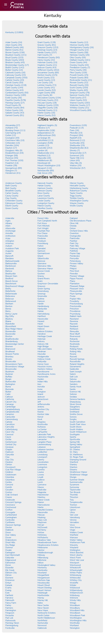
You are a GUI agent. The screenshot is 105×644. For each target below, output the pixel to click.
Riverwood (75, 336)
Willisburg (75, 595)
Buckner (9, 374)
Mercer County (77, 183)
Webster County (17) (80, 105)
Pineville (74, 274)
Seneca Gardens (77, 399)
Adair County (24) (14, 42)
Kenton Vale (43, 414)
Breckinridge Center (15, 344)
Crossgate (10, 512)
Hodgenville (43, 357)
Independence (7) (46, 133)
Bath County (11, 186)
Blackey (9, 319)
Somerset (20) (77, 156)
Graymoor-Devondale (48, 284)
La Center (42, 429)
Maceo (41, 487)
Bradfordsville (12, 339)
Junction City (43, 409)
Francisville (43, 236)
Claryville (10, 455)
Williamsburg (76, 590)
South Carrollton (77, 422)
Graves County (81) (47, 45)
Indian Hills (43, 382)
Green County (12, 208)
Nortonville (43, 623)
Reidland (74, 326)
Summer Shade (77, 480)
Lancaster (42, 439)
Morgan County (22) (79, 50)
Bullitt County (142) (15, 68)
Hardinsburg (43, 306)
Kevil (40, 419)
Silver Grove (76, 404)
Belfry (8, 289)
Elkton (8, 575)
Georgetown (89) (14, 168)
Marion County (44, 206)
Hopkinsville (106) (46, 130)
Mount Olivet (44, 585)
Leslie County (44, 201)
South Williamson (78, 432)
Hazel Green (43, 326)
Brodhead (10, 352)
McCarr (41, 525)
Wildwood (75, 588)
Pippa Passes (76, 279)
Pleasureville (76, 291)
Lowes (41, 475)
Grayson (41, 286)
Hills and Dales (45, 349)
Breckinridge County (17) (17, 65)
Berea (8, 309)
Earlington (10, 553)
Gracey (41, 276)
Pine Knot (74, 271)
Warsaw (74, 538)
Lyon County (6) (45, 95)
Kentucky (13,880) (14, 32)
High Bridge (43, 346)
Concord (9, 485)
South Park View (78, 424)
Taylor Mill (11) (77, 158)
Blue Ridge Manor (14, 329)
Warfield (74, 535)
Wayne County (77, 203)
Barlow (9, 271)
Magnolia (42, 492)
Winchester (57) (78, 168)
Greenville (42, 296)
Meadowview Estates (48, 545)
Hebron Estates (45, 331)
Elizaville (9, 568)
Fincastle (10, 615)
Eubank (9, 585)
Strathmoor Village (79, 475)
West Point (75, 558)
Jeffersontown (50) (47, 135)
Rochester (75, 341)
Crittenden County (14, 201)
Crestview (10, 505)
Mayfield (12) (44, 156)
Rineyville (74, 331)
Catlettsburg (11, 429)
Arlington (10, 241)
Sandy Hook (76, 387)
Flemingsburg (12, 625)
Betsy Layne (11, 314)
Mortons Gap (44, 580)
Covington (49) (12, 138)
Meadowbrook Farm (47, 542)
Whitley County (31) (79, 108)
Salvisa (73, 379)
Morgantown (44, 578)
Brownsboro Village (15, 367)
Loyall (40, 477)
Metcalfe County (78, 186)
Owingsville (75, 236)
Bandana (9, 258)
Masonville (43, 512)
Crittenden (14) (13, 143)
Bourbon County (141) (16, 55)
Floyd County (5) (13, 105)
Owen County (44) (78, 62)
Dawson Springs (13, 525)
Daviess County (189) (16, 95)
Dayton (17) (11, 148)
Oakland (74, 218)
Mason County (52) (47, 115)
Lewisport (42, 457)
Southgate (75, 434)
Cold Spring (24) (13, 133)
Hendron (42, 334)
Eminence (10, 580)
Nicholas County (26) (80, 55)
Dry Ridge (10, 545)
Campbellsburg (13, 409)
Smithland (74, 412)
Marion (41, 502)
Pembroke (75, 256)
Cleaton (9, 462)
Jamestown (43, 399)
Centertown (11, 442)
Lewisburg (42, 455)
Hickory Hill (43, 344)
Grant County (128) (47, 42)
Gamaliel (42, 248)
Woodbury (75, 608)
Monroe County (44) (79, 45)
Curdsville (10, 520)
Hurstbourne (43, 372)
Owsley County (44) (79, 65)
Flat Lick (9, 618)
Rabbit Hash (76, 316)
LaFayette (42, 432)
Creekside (10, 500)
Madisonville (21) (46, 153)
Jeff (39, 402)
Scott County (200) (79, 88)
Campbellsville (12, 412)
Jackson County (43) (47, 68)
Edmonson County (14, 203)
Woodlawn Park (77, 615)
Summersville (76, 482)
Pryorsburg (75, 314)
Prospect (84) (76, 135)
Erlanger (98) (12, 156)
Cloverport (10, 467)
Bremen (9, 346)
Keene (41, 412)
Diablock (9, 530)
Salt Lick (74, 377)
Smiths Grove (76, 414)
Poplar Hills (75, 299)
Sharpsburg (75, 402)
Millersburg (43, 558)
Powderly (74, 301)
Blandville (10, 324)
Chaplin (9, 450)
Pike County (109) (78, 73)
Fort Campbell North (47, 221)
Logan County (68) (46, 93)
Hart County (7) (45, 55)
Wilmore (74, 598)
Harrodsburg (43, 314)
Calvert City (11, 402)
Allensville (10, 228)
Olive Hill (74, 223)
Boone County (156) (15, 52)
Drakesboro (11, 540)
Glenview (42, 264)
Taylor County (76, 193)
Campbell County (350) (16, 78)
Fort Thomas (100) (14, 160)
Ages (8, 221)
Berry (8, 311)
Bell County (11, 188)
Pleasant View (77, 289)
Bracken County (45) (15, 62)
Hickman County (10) (47, 62)
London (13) (43, 145)
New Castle (43, 605)
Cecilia (8, 439)
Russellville (75, 361)
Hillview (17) (44, 128)
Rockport (74, 346)
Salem (73, 374)
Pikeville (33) (76, 133)
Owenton (74, 233)
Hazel (40, 324)
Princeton (74, 309)
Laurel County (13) (46, 80)
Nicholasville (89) (46, 171)
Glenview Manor (45, 269)
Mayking (41, 517)
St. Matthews (76, 455)
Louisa (41, 472)
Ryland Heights (77, 364)
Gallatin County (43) (15, 113)
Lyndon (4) (43, 150)
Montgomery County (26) (82, 47)
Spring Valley (76, 444)
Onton (73, 228)
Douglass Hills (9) (14, 150)
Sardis (73, 389)
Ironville (41, 387)
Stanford (74, 462)
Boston (9, 336)
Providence (75, 311)
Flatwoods (10, 620)
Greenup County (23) (47, 50)
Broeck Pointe (12, 354)
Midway (41, 555)
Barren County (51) (14, 50)
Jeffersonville (44, 404)
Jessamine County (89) (48, 73)
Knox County (43, 193)
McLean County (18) (47, 103)
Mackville (42, 490)
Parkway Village (77, 248)
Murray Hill (43, 600)
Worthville (75, 623)
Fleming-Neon (12, 623)
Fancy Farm (11, 603)
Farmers (9, 608)
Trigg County (76, 196)
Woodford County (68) (81, 110)
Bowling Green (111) (15, 130)
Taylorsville (75, 490)
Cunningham (11, 517)
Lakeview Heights (46, 437)
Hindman (42, 352)
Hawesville (43, 319)
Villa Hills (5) (76, 163)
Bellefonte (10, 291)
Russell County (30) (79, 85)
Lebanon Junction (46, 450)
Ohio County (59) (78, 58)
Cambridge (10, 407)
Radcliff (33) (76, 138)
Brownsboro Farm (14, 364)
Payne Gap (75, 253)
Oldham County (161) (80, 60)
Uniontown (75, 507)
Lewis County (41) (46, 88)
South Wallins (76, 429)
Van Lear (74, 515)
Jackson (41, 397)
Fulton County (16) (14, 110)
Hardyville (42, 309)
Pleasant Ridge (77, 286)
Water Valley (76, 540)
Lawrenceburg (44, 444)
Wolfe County (76, 206)
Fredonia (42, 238)
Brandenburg (11, 341)
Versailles (74, 522)
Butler (8, 392)
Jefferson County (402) (48, 70)
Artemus (10, 243)
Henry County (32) (46, 60)
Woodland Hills (77, 610)
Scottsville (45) (77, 143)
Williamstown (76, 593)
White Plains (76, 573)
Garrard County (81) (15, 115)
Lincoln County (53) (47, 90)
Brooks (9, 359)
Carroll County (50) (14, 83)
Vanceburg (75, 517)
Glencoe (41, 261)
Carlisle (9, 422)
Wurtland (74, 625)
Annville (9, 233)
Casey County (12, 196)
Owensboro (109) (78, 125)
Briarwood (10, 349)
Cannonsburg (11, 419)
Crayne (9, 497)
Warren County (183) (80, 103)
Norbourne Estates (47, 613)
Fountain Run (44, 231)
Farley (8, 605)
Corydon (9, 490)
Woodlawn (75, 613)
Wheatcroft (75, 568)
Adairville (10, 218)
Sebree (73, 394)
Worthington (76, 618)
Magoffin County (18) (48, 108)
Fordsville (10, 628)
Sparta (73, 437)
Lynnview (42, 485)
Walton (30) (76, 166)
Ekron (8, 565)
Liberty (41, 460)
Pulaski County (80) (79, 78)
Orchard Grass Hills (79, 231)
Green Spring (44, 289)
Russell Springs (77, 359)
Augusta (9, 251)
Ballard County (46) (15, 47)
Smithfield (75, 409)
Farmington (11, 610)
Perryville (74, 258)
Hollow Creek (44, 359)
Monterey (42, 568)
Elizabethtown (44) (14, 153)
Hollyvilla (42, 361)
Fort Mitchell (43, 226)
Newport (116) (45, 168)
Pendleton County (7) (80, 68)
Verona (73, 520)
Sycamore (74, 485)
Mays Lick (42, 520)
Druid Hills (10, 542)
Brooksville (11, 361)
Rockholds (75, 344)
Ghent (40, 256)
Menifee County (45, 208)
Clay (7, 457)
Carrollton (10, 424)
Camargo (10, 404)
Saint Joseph (76, 372)
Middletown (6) (45, 160)
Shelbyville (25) (77, 145)
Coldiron (9, 472)
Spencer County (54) (80, 95)
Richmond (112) (77, 140)
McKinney (42, 535)
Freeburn (42, 241)
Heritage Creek (45, 336)
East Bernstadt (13, 555)
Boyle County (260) (15, 60)
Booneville (10, 334)
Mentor (41, 550)
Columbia (10, 477)
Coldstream (11, 475)
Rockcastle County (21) (81, 80)
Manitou (41, 497)
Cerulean (9, 447)
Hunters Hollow (45, 369)
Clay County (11, 198)
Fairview (9, 598)
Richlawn (74, 329)
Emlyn (8, 583)
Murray (41, 598)
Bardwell (10, 269)
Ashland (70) (12, 128)
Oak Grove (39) (45, 173)
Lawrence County (46, 198)
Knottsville (43, 424)
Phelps (73, 266)
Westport (74, 563)
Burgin (8, 379)
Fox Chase (42, 233)
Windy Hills (75, 600)
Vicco (72, 525)
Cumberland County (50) (17, 93)
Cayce (8, 437)
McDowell (42, 527)
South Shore (76, 427)
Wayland (74, 548)
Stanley (73, 465)
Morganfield (43, 575)
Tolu (72, 500)
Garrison (41, 251)
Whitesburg (75, 575)
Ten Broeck (75, 492)
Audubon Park (12, 248)
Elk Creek (10, 570)
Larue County (44, 196)
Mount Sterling (45, 588)
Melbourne (43, 548)
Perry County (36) (78, 70)
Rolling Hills (75, 352)
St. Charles (75, 450)
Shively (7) (75, 150)
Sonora (73, 417)
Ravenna (74, 321)
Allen (8, 226)
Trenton (73, 505)
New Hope (43, 610)
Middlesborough (45, 553)
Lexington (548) (45, 143)
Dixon (8, 532)
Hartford (41, 316)
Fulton (40, 246)
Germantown (44, 253)
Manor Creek (44, 500)
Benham (9, 304)
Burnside (10, 389)
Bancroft (9, 256)
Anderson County (14, 183)
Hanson (41, 301)
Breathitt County (13, 191)
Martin (40, 507)
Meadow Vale (44, 540)
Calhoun (9, 397)
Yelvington (75, 628)
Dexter (9, 527)
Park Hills (74, 246)
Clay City (10, 460)
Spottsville (75, 439)
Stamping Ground (78, 460)
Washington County (79, 201)
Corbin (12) (11, 135)
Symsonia (74, 487)
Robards (74, 339)
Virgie (72, 530)
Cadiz (8, 394)
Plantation (75, 284)
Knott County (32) (46, 78)
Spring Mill (75, 442)
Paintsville (75, 238)
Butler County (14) (14, 70)
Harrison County (45, 188)
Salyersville (75, 382)
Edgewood (11, 560)
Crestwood (11, 507)
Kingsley (41, 422)
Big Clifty (10, 316)
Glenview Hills (44, 266)
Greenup (41, 294)
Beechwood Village (15, 286)
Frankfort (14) (12, 163)
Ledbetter (42, 452)
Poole (73, 296)
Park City (74, 243)
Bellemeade (11, 294)
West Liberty (76, 555)
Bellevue (10, 299)
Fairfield (9, 595)
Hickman (41, 339)
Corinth (9, 487)
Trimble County (77, 198)
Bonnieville (11, 331)
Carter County (12, 193)
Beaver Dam (11, 276)
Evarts (8, 588)
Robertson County (78, 191)
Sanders (74, 384)
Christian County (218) (16, 85)
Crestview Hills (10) (15, 140)
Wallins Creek (76, 532)
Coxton (9, 492)
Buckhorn (10, 372)
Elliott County (12, 206)
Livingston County (46, 203)
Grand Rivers (44, 279)
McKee (41, 532)
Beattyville (11, 274)
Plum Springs (76, 294)
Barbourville (11, 264)
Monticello (42, 570)
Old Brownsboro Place (81, 221)
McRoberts (43, 538)
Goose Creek (44, 271)
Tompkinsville (76, 502)
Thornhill (74, 495)
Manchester (43, 495)
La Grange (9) (44, 138)
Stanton (73, 467)
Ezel (7, 593)
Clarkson (9, 452)
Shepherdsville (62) (79, 148)
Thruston (74, 497)
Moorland (42, 573)
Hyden (41, 379)
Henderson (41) (13, 173)
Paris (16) (74, 130)
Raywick (74, 324)
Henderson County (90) (49, 58)
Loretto (41, 470)
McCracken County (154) (49, 98)
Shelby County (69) (79, 90)
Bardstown (11, 266)
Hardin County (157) (47, 52)
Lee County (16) (45, 83)
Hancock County (45, 183)
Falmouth (10, 600)
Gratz (40, 281)
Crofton (9, 510)
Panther (73, 241)
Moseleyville (44, 583)
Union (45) (75, 160)
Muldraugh (42, 593)
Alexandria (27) (13, 125)
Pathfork (74, 251)
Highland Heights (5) (47, 125)
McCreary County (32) (48, 100)
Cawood (9, 434)
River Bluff (75, 334)
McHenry (42, 530)
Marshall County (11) (47, 110)
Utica (72, 512)
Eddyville (10, 558)
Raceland (74, 319)
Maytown (42, 522)
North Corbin (43, 615)
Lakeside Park (44, 434)
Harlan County (44, 186)
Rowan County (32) (79, 83)
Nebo (40, 603)
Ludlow (41, 480)
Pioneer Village (77, 276)
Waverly (74, 545)
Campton (10, 414)
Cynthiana (10, 522)
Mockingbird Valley (46, 565)
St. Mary (74, 452)
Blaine (8, 321)
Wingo (73, 603)
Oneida (73, 226)
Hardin (41, 304)
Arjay (8, 238)
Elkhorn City (11, 573)
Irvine (40, 389)
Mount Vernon (44, 590)
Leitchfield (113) (45, 140)
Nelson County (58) (79, 52)
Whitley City (76, 580)
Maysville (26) (44, 158)
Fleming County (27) (15, 103)
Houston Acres (45, 367)
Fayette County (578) (16, 100)
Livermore (42, 465)
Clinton (9, 465)
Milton (40, 563)
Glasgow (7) (11, 171)
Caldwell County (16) (15, 73)
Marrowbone (44, 505)
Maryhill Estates (45, 510)
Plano (72, 281)
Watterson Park (77, 542)
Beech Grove (11, 281)
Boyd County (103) (14, 58)
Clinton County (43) (14, 90)
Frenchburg (43, 243)
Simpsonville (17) (78, 153)
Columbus (10, 480)
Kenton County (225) (47, 75)
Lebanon (42, 447)
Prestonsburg (76, 304)
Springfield (75, 447)
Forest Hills (43, 218)
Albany (9, 223)
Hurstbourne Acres (46, 374)
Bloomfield (11, 326)
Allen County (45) (14, 45)
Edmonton (10, 563)
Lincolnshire (43, 462)
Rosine (73, 354)
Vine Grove (75, 527)
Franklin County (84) (15, 108)
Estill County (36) (14, 98)
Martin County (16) (46, 113)
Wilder (73, 585)
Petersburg (75, 261)
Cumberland (11, 515)
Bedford (9, 279)
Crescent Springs (13, 502)
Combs (9, 482)
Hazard (41, 321)
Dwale (8, 550)
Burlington (10, 384)
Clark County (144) (14, 88)
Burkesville (11, 382)
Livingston (42, 467)
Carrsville (10, 427)
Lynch (40, 482)
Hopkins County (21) (47, 65)
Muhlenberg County (79, 188)
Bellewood (11, 301)
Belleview (10, 296)
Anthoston (10, 236)
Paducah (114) (77, 128)
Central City (11, 444)
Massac (41, 515)
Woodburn (75, 605)
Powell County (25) (79, 75)
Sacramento (75, 367)
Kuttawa (41, 427)
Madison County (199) (48, 105)
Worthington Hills (78, 620)
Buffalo (9, 377)
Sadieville (74, 369)
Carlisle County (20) (15, 80)
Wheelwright (76, 570)
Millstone (42, 560)
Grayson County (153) (48, 47)
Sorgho (73, 419)
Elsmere (9, 578)
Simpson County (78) (80, 93)
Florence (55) (12, 158)
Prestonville (75, 306)
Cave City (10, 432)
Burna (8, 387)
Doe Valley (11, 535)
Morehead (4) (44, 163)
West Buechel (77, 553)
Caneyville (10, 417)
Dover (8, 538)
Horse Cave (43, 364)
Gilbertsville (43, 258)
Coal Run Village (13, 470)
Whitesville (75, 578)
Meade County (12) (79, 42)
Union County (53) (78, 100)
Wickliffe (74, 583)
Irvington (42, 392)
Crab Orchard (11, 495)
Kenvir (40, 417)
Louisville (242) (45, 148)
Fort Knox (42, 223)
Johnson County (45, 191)
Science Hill (75, 392)
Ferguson (10, 613)
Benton (9, 306)
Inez (39, 384)
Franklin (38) (11, 166)
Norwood (42, 625)
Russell (73, 357)
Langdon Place (45, 442)
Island (40, 394)
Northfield (42, 620)
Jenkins (41, 407)
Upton (73, 510)
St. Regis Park (76, 457)
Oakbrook (42, 628)
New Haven (43, 608)
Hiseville (42, 354)
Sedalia (73, 397)
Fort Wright (43, 228)
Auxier (8, 253)
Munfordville (43, 595)
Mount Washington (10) (49, 166)
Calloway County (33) (16, 75)
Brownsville (11, 369)
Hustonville (43, 377)
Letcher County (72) (47, 85)
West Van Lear (77, 560)
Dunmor (9, 548)
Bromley (9, 357)
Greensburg (43, 291)
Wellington (75, 550)
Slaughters (75, 407)
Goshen (41, 274)
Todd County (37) (78, 98)
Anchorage (10, 231)
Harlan (41, 311)
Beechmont (11, 284)
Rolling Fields (76, 349)
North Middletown (46, 618)
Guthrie (41, 299)
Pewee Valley (76, 264)
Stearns (73, 470)
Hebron (41, 329)
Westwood (75, 565)
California (10, 399)
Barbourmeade (12, 261)
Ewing (8, 590)
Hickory (41, 341)
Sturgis (73, 477)
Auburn (9, 246)
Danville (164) (12, 145)
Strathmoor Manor (78, 472)
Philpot (73, 269)
